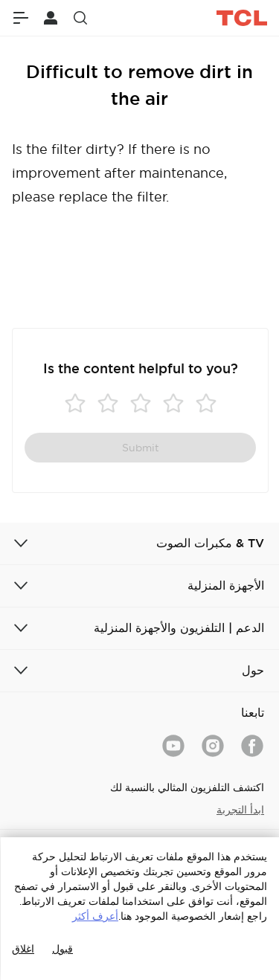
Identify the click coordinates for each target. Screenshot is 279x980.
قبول (62, 949)
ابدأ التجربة (240, 810)
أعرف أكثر (95, 916)
